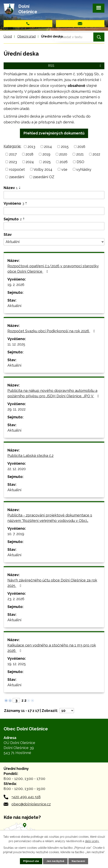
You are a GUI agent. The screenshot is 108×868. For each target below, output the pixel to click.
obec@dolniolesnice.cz (31, 804)
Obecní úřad (26, 36)
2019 (46, 154)
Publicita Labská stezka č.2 (30, 456)
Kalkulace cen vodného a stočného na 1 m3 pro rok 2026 (52, 648)
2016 (81, 147)
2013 (31, 147)
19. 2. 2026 (16, 285)
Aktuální (14, 306)
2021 (80, 154)
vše (64, 169)
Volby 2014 (43, 169)
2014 (48, 147)
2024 (30, 162)
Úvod (8, 36)
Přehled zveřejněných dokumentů (54, 133)
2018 (29, 154)
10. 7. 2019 (16, 534)
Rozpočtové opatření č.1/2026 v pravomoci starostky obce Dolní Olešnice (53, 269)
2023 (13, 162)
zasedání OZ (44, 177)
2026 (64, 162)
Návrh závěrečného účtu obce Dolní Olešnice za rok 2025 (52, 583)
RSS (75, 66)
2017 (13, 154)
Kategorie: (12, 146)
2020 (63, 154)
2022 (96, 154)
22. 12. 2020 (17, 469)
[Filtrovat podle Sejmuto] (54, 226)
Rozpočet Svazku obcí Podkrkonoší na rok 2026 (52, 331)
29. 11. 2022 (16, 409)
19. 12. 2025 (17, 664)
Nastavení (78, 861)
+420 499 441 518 (26, 797)
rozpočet (17, 169)
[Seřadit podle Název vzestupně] (20, 187)
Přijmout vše (31, 861)
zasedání (17, 177)
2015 (65, 147)
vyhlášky (84, 169)
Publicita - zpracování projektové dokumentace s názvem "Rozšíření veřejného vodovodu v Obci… (50, 518)
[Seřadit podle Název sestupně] (20, 188)
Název (11, 188)
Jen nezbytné (55, 861)
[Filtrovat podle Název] (54, 195)
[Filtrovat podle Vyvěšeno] (54, 211)
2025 (47, 162)
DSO (80, 162)
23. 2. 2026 (16, 599)
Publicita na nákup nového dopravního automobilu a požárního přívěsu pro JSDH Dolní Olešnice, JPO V (54, 393)
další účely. (92, 841)
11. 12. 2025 (16, 344)
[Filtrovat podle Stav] (54, 242)
